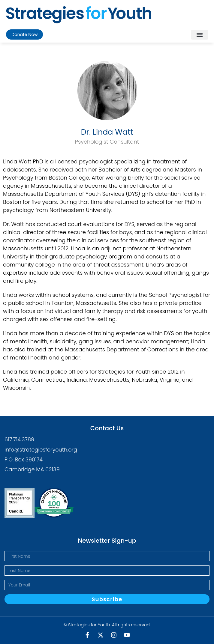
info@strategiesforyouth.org (41, 450)
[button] (200, 35)
